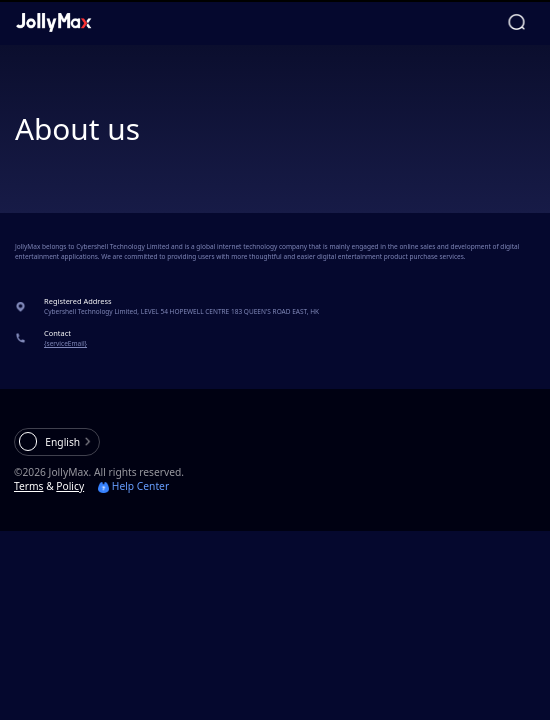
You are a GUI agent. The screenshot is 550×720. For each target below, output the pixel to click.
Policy (70, 486)
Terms (29, 486)
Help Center (133, 486)
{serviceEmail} (65, 343)
